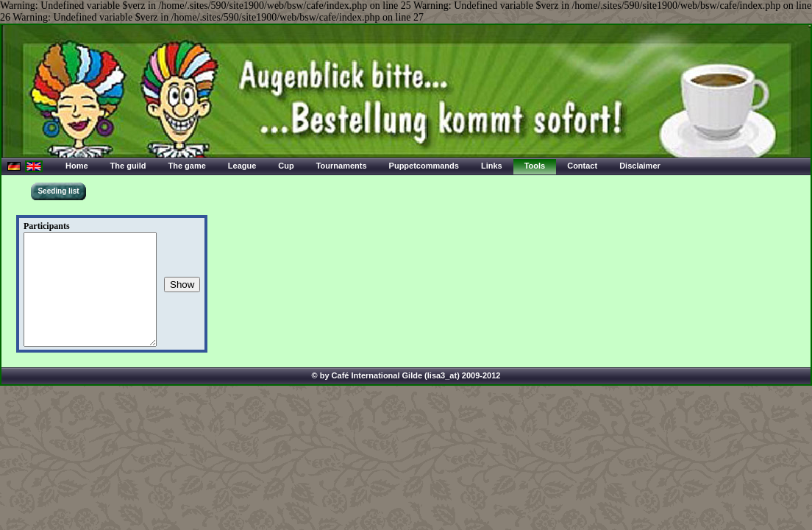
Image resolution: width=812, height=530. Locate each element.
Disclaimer (640, 166)
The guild (128, 166)
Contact (582, 166)
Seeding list (58, 191)
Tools (535, 166)
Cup (286, 166)
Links (492, 166)
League (242, 166)
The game (186, 166)
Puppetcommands (424, 166)
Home (77, 166)
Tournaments (342, 166)
